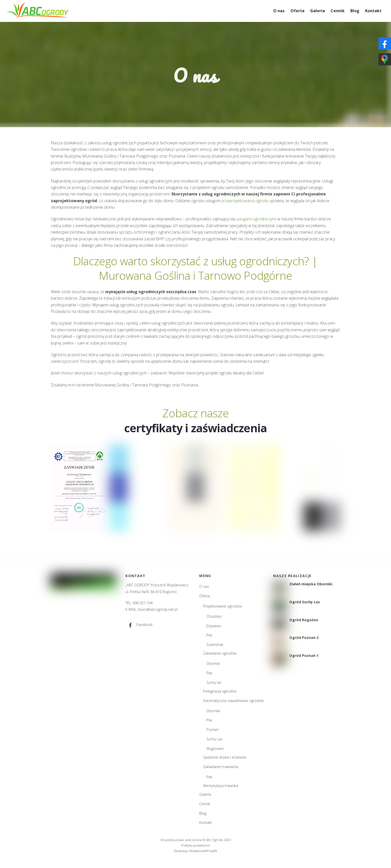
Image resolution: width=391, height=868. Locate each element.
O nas (279, 11)
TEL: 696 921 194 (139, 603)
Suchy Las (215, 739)
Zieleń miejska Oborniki (311, 584)
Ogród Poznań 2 (304, 638)
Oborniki (213, 663)
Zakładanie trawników (221, 767)
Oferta (297, 11)
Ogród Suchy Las (305, 602)
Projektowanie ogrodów (222, 606)
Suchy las (214, 682)
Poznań (213, 730)
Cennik (338, 11)
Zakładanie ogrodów (220, 653)
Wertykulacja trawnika (221, 786)
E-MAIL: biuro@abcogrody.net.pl (151, 609)
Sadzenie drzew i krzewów (225, 757)
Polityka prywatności (196, 845)
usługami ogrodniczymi (256, 219)
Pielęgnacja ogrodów (220, 691)
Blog (355, 11)
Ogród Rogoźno (304, 620)
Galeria (318, 11)
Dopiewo (214, 626)
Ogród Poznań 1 (304, 656)
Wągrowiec (215, 748)
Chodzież (214, 616)
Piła (209, 635)
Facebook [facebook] (139, 625)
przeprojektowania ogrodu (245, 201)
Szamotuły (215, 645)
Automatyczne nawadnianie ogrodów (233, 701)
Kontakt (373, 11)
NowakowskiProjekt (203, 851)
